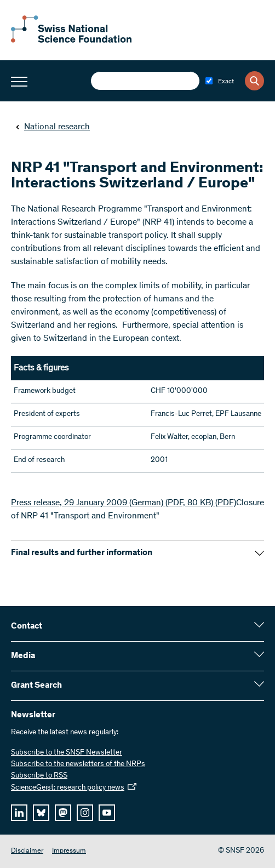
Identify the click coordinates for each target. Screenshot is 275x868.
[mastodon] (63, 813)
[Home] (71, 41)
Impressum (69, 851)
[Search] (254, 81)
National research (53, 127)
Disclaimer (27, 851)
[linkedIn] (19, 813)
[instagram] (85, 813)
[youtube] (107, 813)
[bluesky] (41, 813)
